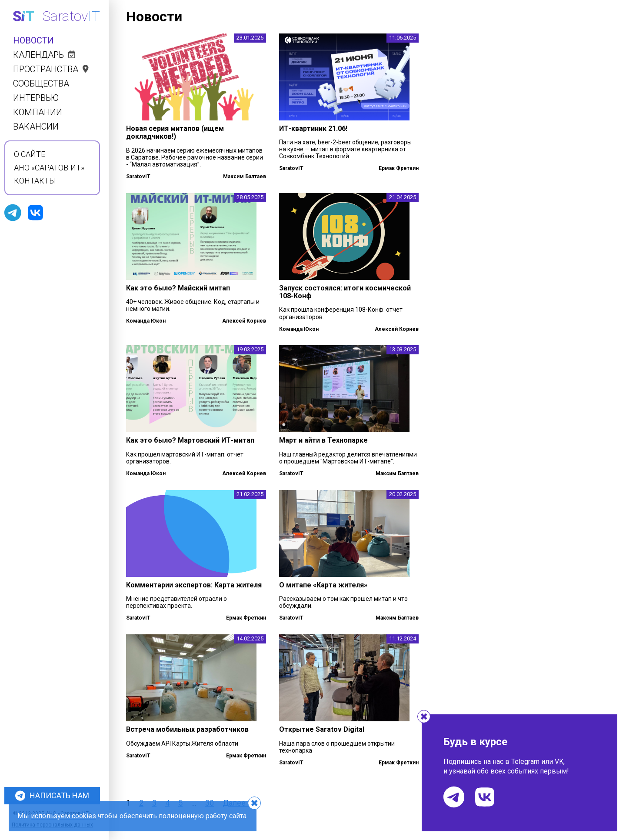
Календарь (44, 55)
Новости (33, 41)
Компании (38, 112)
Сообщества (41, 84)
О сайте (30, 154)
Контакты (35, 181)
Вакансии (36, 127)
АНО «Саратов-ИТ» (49, 168)
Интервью (36, 98)
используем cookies (63, 816)
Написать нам (52, 796)
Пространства (51, 69)
